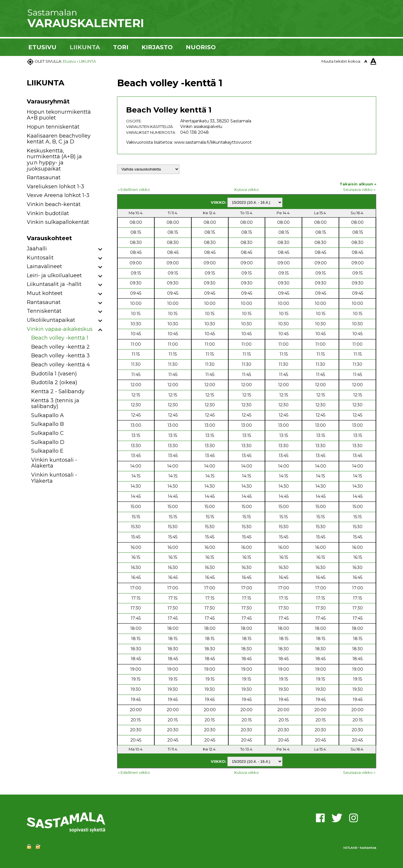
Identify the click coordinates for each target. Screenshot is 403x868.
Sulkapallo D (48, 442)
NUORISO (201, 47)
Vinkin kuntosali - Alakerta (54, 463)
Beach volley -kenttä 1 (60, 338)
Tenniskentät (44, 311)
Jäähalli (37, 249)
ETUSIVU (42, 47)
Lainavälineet (44, 266)
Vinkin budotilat (48, 213)
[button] (100, 250)
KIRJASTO (157, 47)
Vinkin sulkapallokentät (58, 222)
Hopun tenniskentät (53, 127)
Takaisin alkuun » (358, 184)
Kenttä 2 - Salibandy (58, 391)
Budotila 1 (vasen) (54, 374)
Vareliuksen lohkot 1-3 (55, 187)
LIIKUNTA (85, 47)
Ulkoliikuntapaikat (51, 320)
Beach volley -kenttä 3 (60, 356)
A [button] (366, 61)
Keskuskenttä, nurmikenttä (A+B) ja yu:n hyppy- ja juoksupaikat (54, 160)
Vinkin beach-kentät (54, 204)
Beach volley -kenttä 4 (61, 365)
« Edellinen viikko (134, 189)
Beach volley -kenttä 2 (60, 347)
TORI (121, 47)
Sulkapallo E (47, 451)
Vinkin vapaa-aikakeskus (60, 329)
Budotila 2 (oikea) (54, 382)
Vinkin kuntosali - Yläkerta (54, 478)
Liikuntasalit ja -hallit (54, 284)
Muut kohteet (45, 293)
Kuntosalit (40, 258)
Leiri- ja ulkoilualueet (54, 275)
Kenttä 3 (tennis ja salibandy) (55, 404)
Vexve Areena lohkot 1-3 (58, 195)
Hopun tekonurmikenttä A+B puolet (59, 115)
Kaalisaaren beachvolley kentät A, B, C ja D (59, 139)
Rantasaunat (44, 178)
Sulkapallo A (47, 415)
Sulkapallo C (47, 433)
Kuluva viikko (247, 189)
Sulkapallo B (47, 424)
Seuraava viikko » (359, 189)
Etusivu (69, 61)
